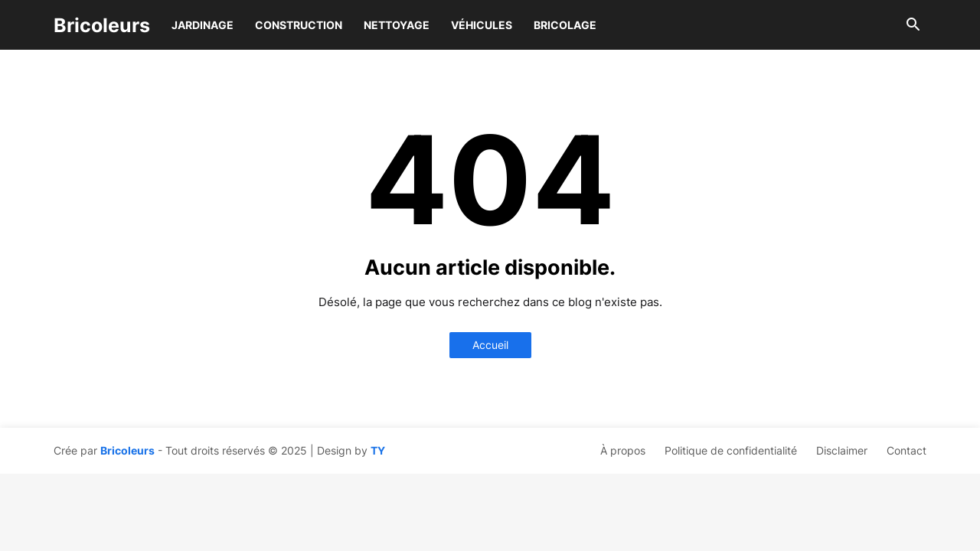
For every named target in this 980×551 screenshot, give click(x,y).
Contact (906, 450)
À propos (623, 450)
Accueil (490, 345)
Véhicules (482, 25)
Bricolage (565, 25)
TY (378, 450)
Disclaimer (842, 450)
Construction (299, 25)
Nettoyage (397, 25)
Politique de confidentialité (731, 450)
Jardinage (203, 25)
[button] (913, 25)
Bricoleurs (102, 25)
